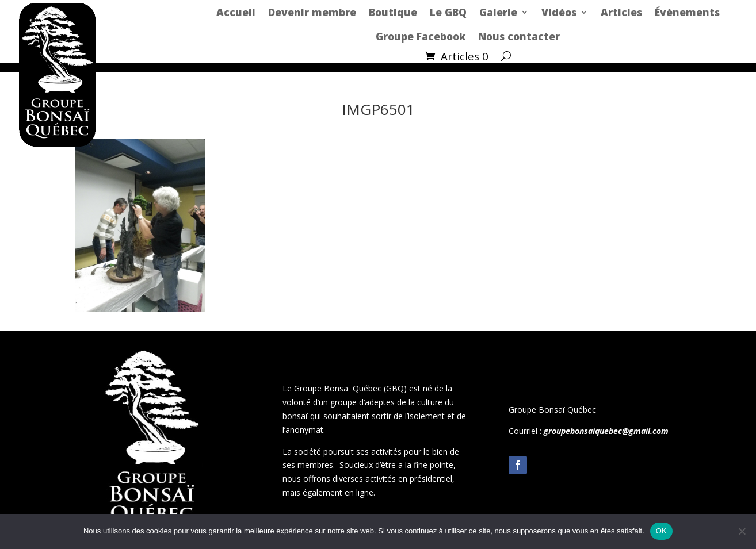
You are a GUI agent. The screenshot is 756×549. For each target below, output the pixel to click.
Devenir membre (312, 12)
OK (661, 531)
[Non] (742, 531)
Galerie (498, 12)
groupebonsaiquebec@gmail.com (606, 431)
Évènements (687, 12)
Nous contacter (519, 36)
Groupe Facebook (421, 36)
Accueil (236, 12)
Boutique (393, 12)
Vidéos (559, 12)
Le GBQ (448, 12)
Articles (621, 12)
